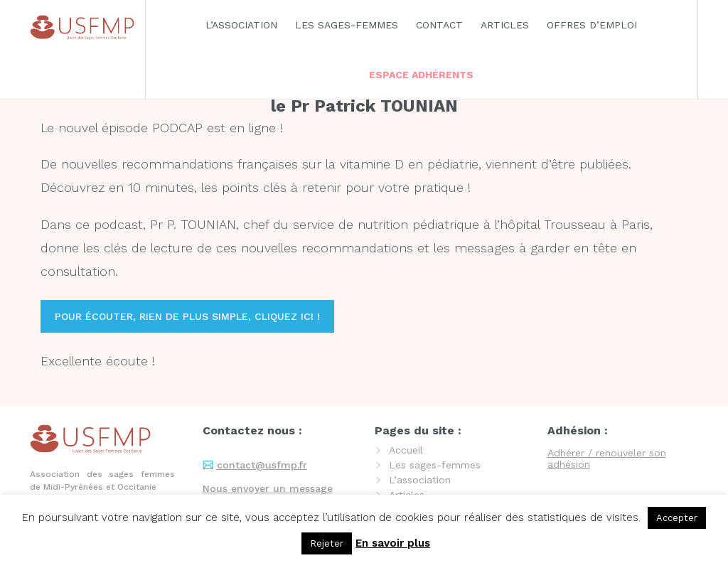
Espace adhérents (421, 75)
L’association (241, 25)
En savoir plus (393, 543)
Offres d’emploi (592, 25)
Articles (505, 25)
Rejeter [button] (327, 543)
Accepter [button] (677, 518)
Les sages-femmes (347, 25)
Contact (439, 25)
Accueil (406, 450)
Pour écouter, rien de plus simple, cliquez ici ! (187, 316)
